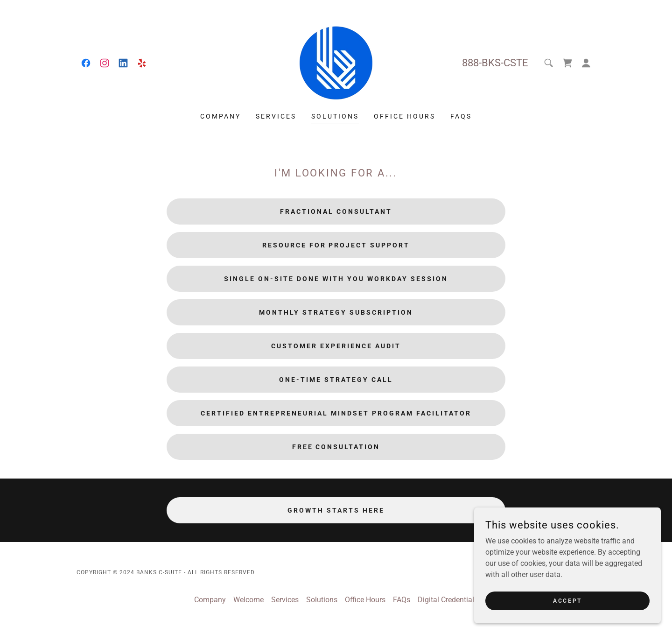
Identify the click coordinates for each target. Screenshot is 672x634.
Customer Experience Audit (336, 346)
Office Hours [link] (405, 116)
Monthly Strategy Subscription (336, 312)
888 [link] (470, 63)
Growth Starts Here (336, 510)
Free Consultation (336, 447)
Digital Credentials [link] (448, 600)
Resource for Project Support (336, 245)
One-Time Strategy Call (336, 380)
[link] (86, 63)
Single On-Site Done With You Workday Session (336, 279)
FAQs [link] (461, 116)
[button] (586, 63)
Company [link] (220, 116)
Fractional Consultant (336, 211)
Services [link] (276, 116)
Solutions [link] (335, 116)
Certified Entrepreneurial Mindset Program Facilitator (336, 413)
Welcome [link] (248, 600)
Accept (567, 600)
